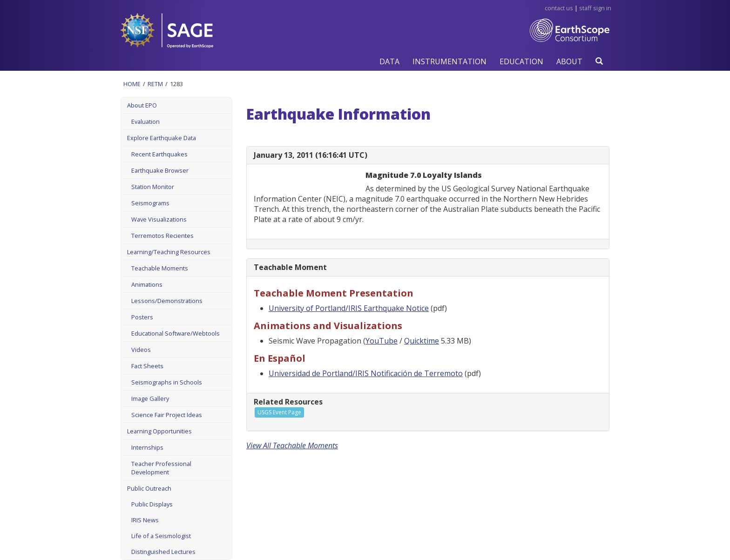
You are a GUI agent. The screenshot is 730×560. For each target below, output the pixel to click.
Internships (147, 447)
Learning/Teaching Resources (169, 252)
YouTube (382, 341)
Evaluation (145, 121)
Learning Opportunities (159, 431)
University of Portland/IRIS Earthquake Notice (349, 308)
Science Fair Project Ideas (167, 415)
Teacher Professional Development (161, 468)
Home (132, 84)
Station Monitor (153, 187)
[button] (389, 61)
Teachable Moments (160, 268)
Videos (141, 350)
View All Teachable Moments (292, 445)
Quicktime (422, 341)
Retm (155, 84)
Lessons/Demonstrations (167, 301)
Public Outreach (149, 488)
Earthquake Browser (160, 170)
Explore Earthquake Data (162, 138)
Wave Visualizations (159, 219)
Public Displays (152, 504)
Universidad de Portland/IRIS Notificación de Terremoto (366, 373)
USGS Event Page (279, 412)
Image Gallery (150, 398)
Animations (147, 284)
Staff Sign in (595, 8)
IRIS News (145, 520)
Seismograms (150, 203)
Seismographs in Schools (167, 382)
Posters (142, 317)
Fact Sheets (147, 366)
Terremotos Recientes (162, 236)
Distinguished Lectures (163, 552)
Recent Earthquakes (159, 154)
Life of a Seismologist (161, 536)
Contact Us (559, 8)
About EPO (142, 105)
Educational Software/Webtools (176, 333)
